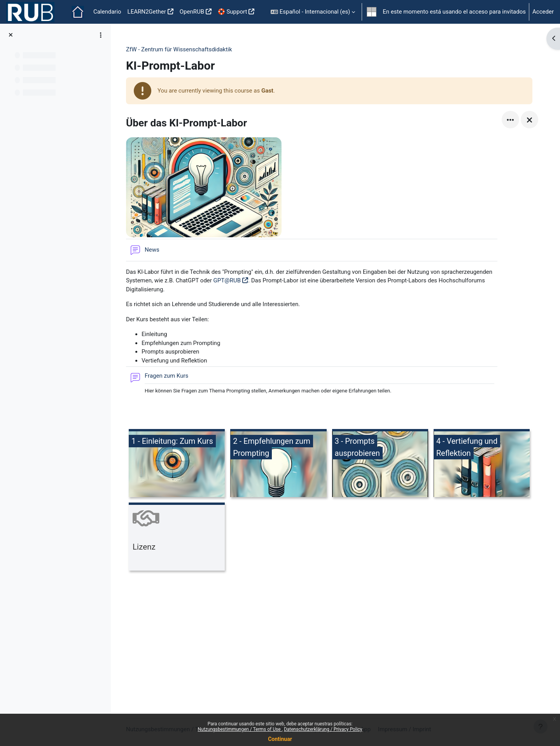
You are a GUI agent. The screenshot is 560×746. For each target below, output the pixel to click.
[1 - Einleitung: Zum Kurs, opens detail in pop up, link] (177, 464)
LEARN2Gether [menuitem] (147, 12)
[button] (313, 12)
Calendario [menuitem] (107, 12)
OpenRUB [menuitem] (192, 12)
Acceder (543, 12)
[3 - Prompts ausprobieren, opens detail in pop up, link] (380, 464)
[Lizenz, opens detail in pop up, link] (177, 538)
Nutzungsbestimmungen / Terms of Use (240, 729)
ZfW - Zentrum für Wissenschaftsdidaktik (179, 49)
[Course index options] (101, 35)
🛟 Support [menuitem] (232, 12)
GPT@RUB (227, 280)
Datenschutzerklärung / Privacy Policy (323, 729)
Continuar (280, 739)
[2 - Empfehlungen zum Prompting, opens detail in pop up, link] (278, 464)
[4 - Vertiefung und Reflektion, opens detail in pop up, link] (482, 464)
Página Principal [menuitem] (78, 12)
